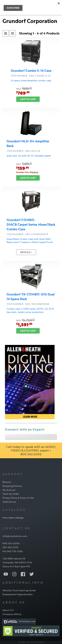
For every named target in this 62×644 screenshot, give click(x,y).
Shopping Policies (12, 486)
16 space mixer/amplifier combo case (31, 80)
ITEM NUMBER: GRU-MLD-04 (23, 151)
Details (26, 252)
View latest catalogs (13, 518)
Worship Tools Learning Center (19, 590)
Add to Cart (28, 99)
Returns (7, 482)
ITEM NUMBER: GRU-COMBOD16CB (27, 234)
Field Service (9, 502)
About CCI (8, 610)
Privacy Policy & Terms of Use (18, 498)
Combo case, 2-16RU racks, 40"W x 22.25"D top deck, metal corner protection (30, 310)
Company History (12, 614)
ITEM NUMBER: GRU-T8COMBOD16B (28, 304)
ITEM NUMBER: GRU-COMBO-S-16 (31, 76)
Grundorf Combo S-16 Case (31, 71)
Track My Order (11, 494)
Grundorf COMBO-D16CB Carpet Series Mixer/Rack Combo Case (31, 225)
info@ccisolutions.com (15, 536)
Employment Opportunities (18, 594)
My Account (9, 490)
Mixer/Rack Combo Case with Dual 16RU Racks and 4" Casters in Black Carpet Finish (30, 241)
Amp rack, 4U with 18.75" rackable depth (29, 156)
